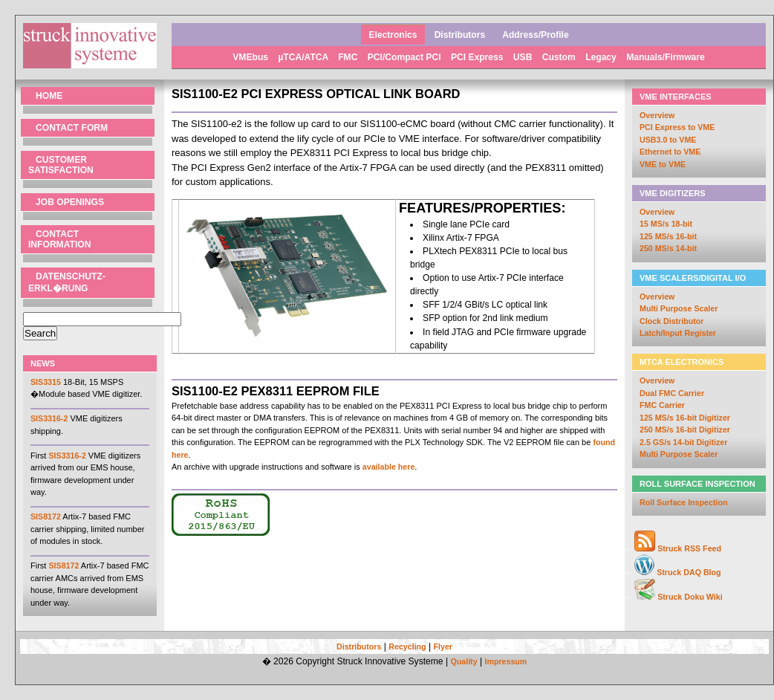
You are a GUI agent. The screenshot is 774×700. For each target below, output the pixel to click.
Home (49, 96)
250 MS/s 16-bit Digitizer (685, 430)
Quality (464, 661)
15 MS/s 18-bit (666, 224)
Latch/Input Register (678, 333)
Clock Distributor (671, 321)
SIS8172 (46, 516)
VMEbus (251, 57)
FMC (349, 57)
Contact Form (72, 128)
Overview (657, 115)
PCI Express (478, 57)
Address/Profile (535, 35)
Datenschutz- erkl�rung (67, 282)
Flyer (443, 646)
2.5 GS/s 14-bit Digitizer (683, 442)
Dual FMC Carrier (672, 393)
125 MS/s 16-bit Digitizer (685, 418)
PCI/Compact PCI (406, 57)
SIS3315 (46, 382)
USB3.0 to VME (668, 140)
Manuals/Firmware (666, 57)
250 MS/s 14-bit (668, 248)
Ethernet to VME (670, 152)
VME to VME (663, 164)
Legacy (602, 57)
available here (389, 467)
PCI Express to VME (677, 127)
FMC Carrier (662, 405)
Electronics (393, 35)
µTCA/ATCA (304, 57)
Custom (560, 57)
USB (524, 57)
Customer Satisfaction (61, 165)
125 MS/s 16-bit (668, 236)
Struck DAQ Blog (689, 572)
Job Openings (70, 202)
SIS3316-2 (49, 418)
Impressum (505, 661)
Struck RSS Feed (689, 548)
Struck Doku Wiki (690, 597)
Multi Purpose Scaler (679, 308)
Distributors (460, 35)
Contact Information (59, 239)
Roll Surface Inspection (683, 502)
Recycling (407, 646)
